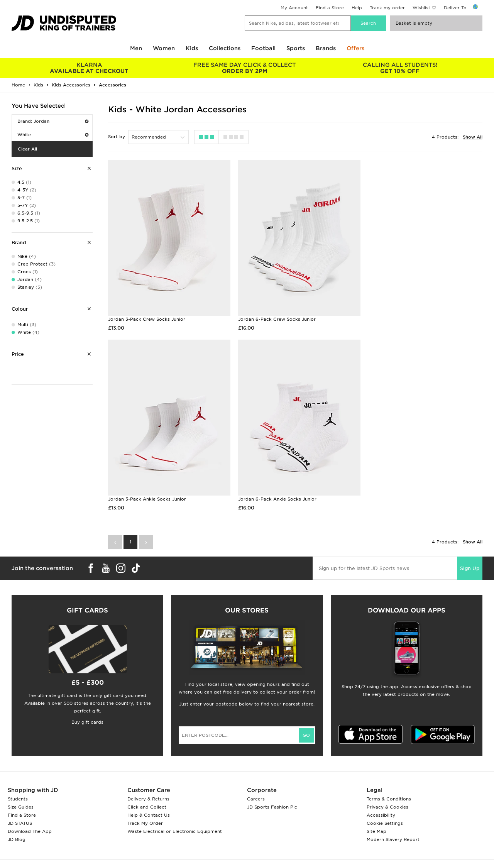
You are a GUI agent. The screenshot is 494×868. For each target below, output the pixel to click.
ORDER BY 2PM (245, 68)
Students (18, 792)
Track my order (387, 8)
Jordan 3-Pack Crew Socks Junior (147, 316)
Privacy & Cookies (387, 800)
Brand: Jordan (53, 121)
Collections (225, 48)
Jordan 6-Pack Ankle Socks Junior (147, 492)
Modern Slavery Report (393, 832)
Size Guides (21, 800)
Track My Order (145, 816)
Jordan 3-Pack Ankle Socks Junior (401, 316)
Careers (256, 792)
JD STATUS (20, 816)
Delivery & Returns (148, 792)
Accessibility (381, 808)
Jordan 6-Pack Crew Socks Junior (274, 316)
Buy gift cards (87, 715)
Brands (326, 48)
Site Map (376, 824)
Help (357, 8)
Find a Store (330, 8)
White (53, 135)
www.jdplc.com (102, 863)
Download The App (30, 824)
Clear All (27, 149)
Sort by (117, 137)
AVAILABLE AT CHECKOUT (89, 68)
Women (164, 48)
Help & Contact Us (149, 808)
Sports (296, 48)
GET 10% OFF (400, 68)
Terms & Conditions (389, 792)
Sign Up (470, 561)
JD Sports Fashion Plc (272, 800)
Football (263, 48)
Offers (355, 48)
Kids (192, 48)
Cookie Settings (385, 816)
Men (136, 48)
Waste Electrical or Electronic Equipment (175, 824)
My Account (294, 8)
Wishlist (421, 8)
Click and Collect (147, 800)
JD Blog (17, 832)
